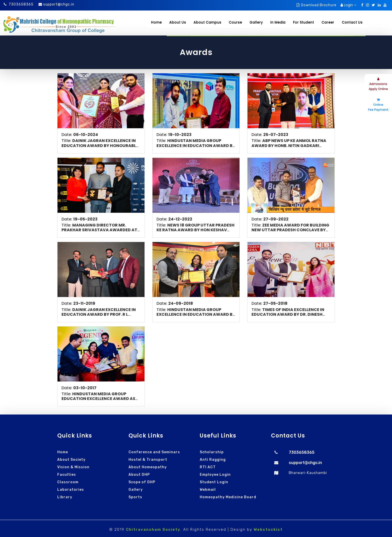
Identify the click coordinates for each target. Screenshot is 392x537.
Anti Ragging (213, 460)
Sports (135, 497)
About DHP (139, 475)
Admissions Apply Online (378, 84)
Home (156, 22)
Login (348, 5)
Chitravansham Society (153, 529)
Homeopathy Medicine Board (228, 497)
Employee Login (215, 475)
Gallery (136, 490)
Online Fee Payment (378, 105)
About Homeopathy (148, 467)
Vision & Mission (73, 467)
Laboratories (71, 490)
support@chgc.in (59, 4)
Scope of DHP (142, 482)
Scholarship (212, 452)
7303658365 (19, 4)
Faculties (67, 475)
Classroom (68, 482)
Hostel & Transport (148, 460)
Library (65, 497)
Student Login (214, 482)
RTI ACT (208, 467)
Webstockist (268, 529)
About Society (71, 460)
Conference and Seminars (154, 452)
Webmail (208, 490)
